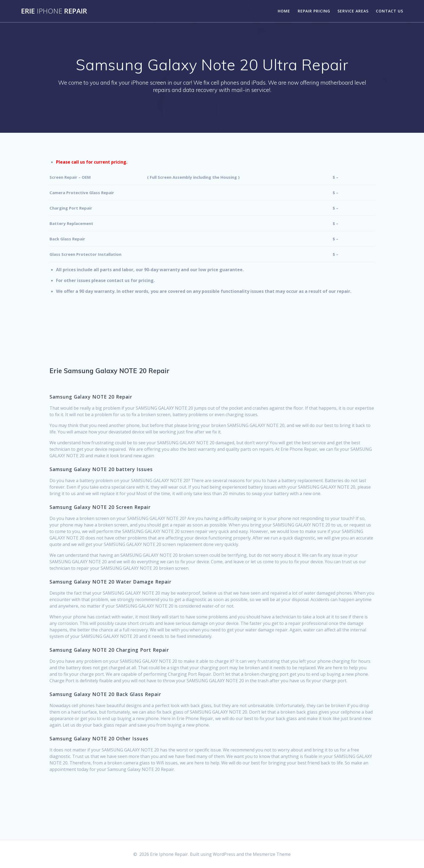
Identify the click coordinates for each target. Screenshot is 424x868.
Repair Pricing (314, 11)
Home (284, 11)
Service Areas (353, 11)
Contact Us (390, 11)
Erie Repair (54, 11)
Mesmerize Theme (272, 854)
